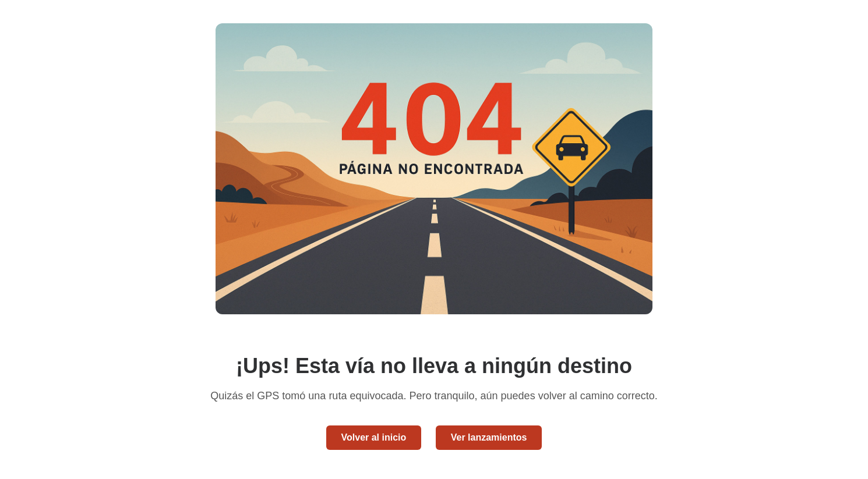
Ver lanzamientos (489, 437)
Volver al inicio (374, 437)
